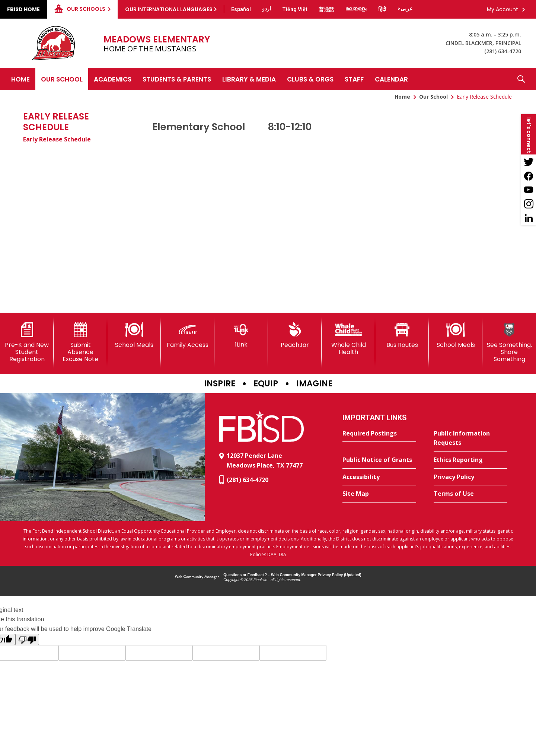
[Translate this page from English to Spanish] (241, 9)
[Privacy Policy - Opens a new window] (470, 477)
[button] (521, 79)
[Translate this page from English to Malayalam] (356, 9)
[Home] (20, 79)
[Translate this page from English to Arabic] (405, 9)
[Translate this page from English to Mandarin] (326, 9)
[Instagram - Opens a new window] (529, 204)
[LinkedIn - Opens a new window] (529, 218)
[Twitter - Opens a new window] (529, 162)
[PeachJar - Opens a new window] (295, 335)
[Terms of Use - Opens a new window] (470, 494)
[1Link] (241, 335)
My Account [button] (502, 9)
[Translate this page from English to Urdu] (267, 9)
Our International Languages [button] (169, 9)
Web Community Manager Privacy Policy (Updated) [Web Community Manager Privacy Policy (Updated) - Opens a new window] (316, 575)
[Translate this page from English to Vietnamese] (295, 9)
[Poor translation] (27, 639)
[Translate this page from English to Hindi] (382, 9)
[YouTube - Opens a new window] (529, 190)
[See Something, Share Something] (509, 343)
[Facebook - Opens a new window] (529, 176)
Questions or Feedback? (245, 575)
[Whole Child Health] (348, 339)
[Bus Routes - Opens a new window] (402, 335)
